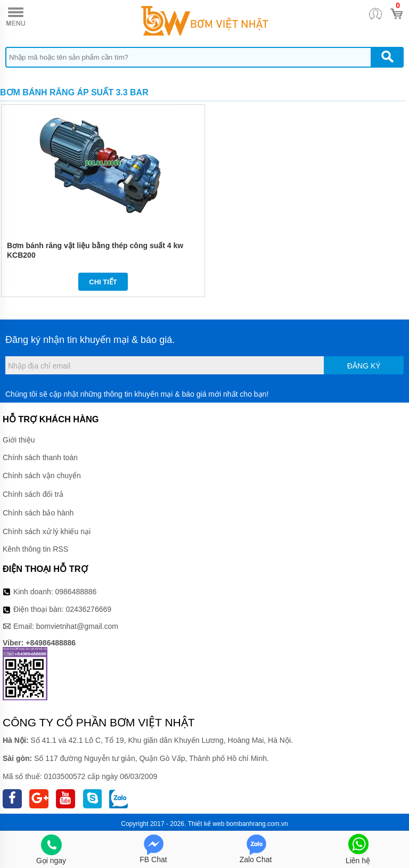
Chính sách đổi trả (33, 494)
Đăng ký (364, 366)
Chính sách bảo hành (38, 513)
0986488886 (76, 592)
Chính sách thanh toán (40, 457)
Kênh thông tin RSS (35, 549)
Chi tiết (103, 282)
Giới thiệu (19, 440)
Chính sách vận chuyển (42, 476)
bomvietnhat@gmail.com (77, 626)
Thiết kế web (206, 824)
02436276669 (88, 609)
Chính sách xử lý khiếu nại (47, 531)
